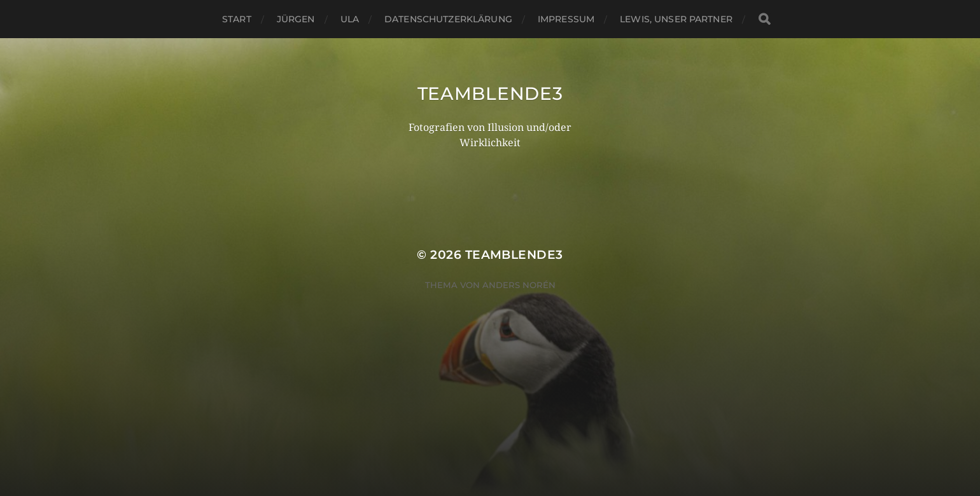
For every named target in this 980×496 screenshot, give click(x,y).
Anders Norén (519, 285)
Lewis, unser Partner (676, 19)
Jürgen (296, 19)
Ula (350, 19)
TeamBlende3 (490, 93)
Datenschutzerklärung (448, 19)
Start (237, 19)
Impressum (566, 19)
